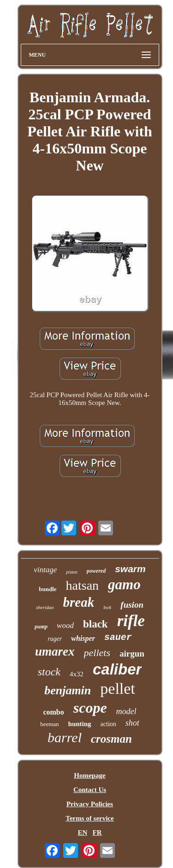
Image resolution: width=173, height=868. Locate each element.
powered (96, 571)
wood (65, 625)
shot (132, 723)
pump (41, 627)
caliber (117, 669)
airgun (132, 654)
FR (97, 833)
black (95, 624)
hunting (80, 724)
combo (53, 712)
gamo (124, 584)
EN (82, 833)
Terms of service (89, 818)
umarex (55, 651)
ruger (55, 639)
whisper (83, 638)
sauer (118, 637)
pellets (97, 653)
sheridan (45, 607)
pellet (118, 689)
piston (72, 572)
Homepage (89, 775)
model (126, 711)
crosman (111, 739)
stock (49, 672)
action (108, 724)
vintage (45, 570)
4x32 (77, 674)
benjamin (68, 690)
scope (90, 708)
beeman (49, 724)
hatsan (83, 585)
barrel (65, 737)
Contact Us (90, 790)
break (79, 602)
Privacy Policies (90, 804)
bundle (48, 589)
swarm (130, 569)
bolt (107, 607)
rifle (131, 621)
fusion (132, 605)
